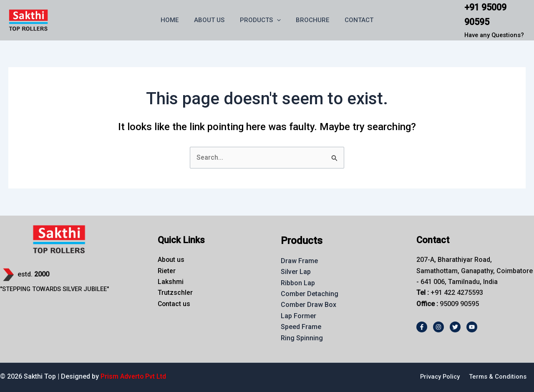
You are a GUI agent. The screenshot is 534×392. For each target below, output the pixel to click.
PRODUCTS (260, 20)
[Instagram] (438, 327)
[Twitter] (455, 327)
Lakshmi (171, 282)
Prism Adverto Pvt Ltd (133, 376)
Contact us (174, 304)
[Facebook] (422, 327)
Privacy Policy (439, 377)
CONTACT (354, 20)
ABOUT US (212, 20)
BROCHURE (310, 20)
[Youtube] (472, 327)
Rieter (167, 271)
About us (171, 260)
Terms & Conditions (498, 377)
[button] (277, 20)
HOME (175, 20)
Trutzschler (175, 293)
